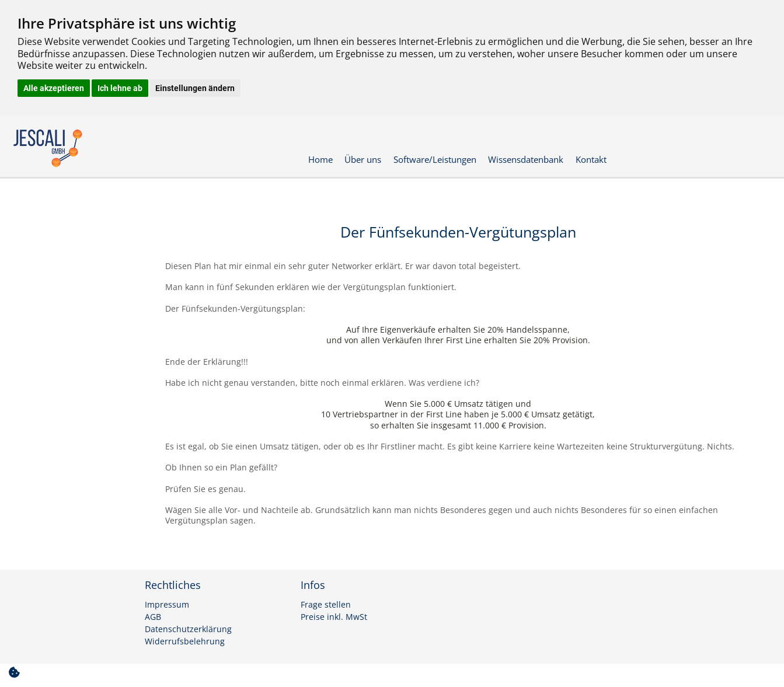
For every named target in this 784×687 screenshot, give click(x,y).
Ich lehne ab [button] (120, 88)
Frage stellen (326, 605)
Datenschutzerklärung (188, 629)
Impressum (167, 605)
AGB (153, 617)
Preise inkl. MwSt (334, 617)
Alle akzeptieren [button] (54, 88)
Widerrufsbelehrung (185, 641)
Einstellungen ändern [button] (195, 88)
